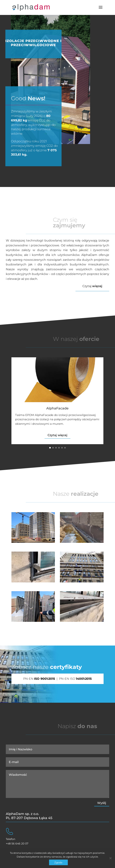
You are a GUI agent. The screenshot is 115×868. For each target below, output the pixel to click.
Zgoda (58, 862)
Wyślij (102, 803)
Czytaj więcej (57, 435)
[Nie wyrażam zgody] (110, 858)
